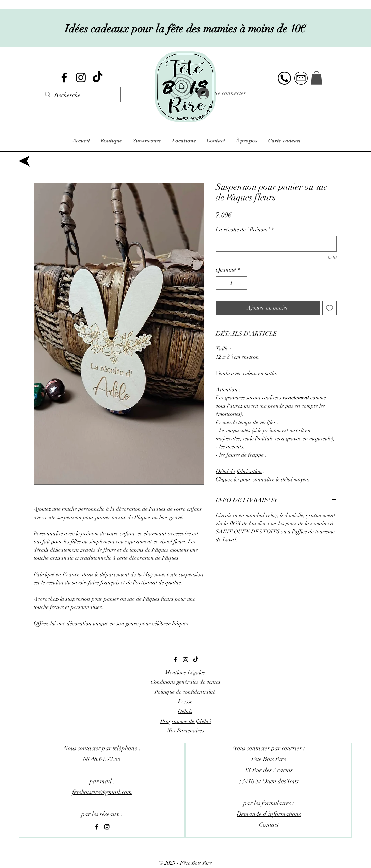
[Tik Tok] (98, 77)
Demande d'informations (269, 814)
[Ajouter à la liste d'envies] (329, 308)
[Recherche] (80, 95)
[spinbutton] (231, 283)
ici (236, 479)
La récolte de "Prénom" (245, 230)
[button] (317, 78)
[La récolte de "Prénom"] (276, 244)
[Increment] (241, 283)
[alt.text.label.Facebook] (64, 77)
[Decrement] (222, 283)
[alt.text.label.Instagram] (81, 77)
